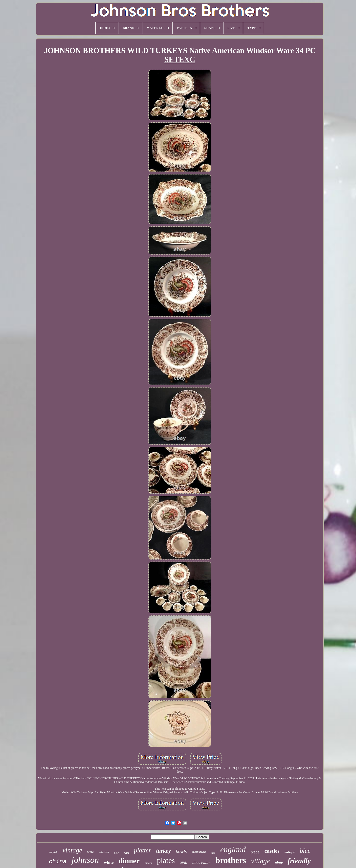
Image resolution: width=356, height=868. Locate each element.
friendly (299, 861)
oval (184, 862)
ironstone (199, 852)
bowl (117, 853)
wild (127, 853)
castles (272, 851)
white (109, 862)
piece (255, 852)
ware (90, 852)
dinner (129, 861)
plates (166, 860)
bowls (181, 851)
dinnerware (201, 863)
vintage (72, 850)
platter (143, 850)
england (233, 849)
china (58, 862)
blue (305, 851)
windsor (104, 852)
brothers (231, 860)
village (260, 861)
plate (279, 863)
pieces (148, 863)
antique (290, 852)
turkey (163, 851)
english (53, 852)
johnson (85, 860)
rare (213, 853)
